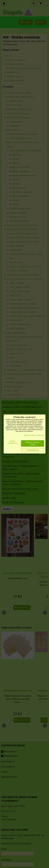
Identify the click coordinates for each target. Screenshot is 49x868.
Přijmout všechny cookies (33, 443)
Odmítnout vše (33, 450)
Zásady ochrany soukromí (34, 435)
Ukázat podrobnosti (12, 442)
